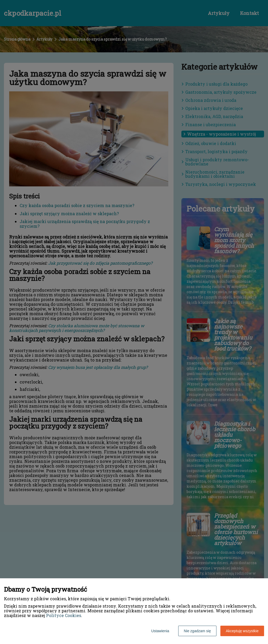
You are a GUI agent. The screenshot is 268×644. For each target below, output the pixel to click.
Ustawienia (160, 631)
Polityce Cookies (64, 615)
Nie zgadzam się (197, 631)
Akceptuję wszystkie (242, 631)
